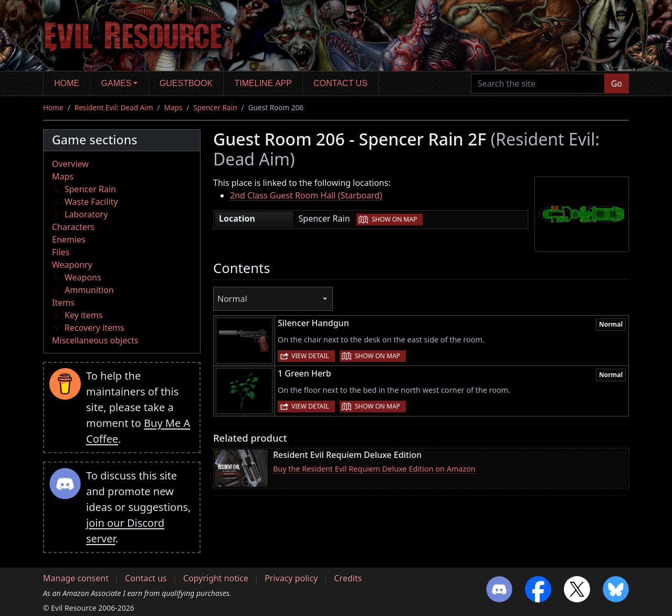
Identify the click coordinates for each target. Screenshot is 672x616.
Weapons (83, 277)
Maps (174, 107)
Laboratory (86, 214)
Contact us (340, 83)
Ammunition (89, 290)
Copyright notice (216, 578)
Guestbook (186, 83)
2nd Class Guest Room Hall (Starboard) (306, 195)
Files (61, 252)
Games (117, 83)
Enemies (69, 239)
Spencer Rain (215, 107)
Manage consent (76, 578)
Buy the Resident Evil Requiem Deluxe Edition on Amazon (374, 469)
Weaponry (72, 265)
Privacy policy (291, 578)
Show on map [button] (394, 219)
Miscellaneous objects (95, 340)
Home (67, 83)
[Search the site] (538, 83)
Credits (348, 578)
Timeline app (263, 83)
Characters (73, 227)
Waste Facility (91, 202)
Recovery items (94, 328)
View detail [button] (310, 356)
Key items (83, 315)
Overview (70, 164)
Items (63, 302)
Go (617, 83)
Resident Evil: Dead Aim (114, 107)
